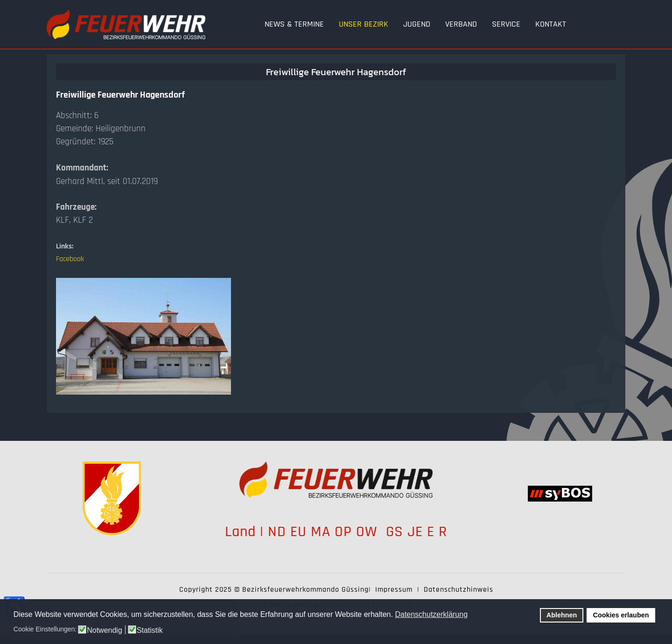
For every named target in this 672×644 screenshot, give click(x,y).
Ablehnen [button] (562, 615)
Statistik (150, 630)
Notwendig (105, 630)
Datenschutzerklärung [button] (431, 614)
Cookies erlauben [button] (621, 615)
